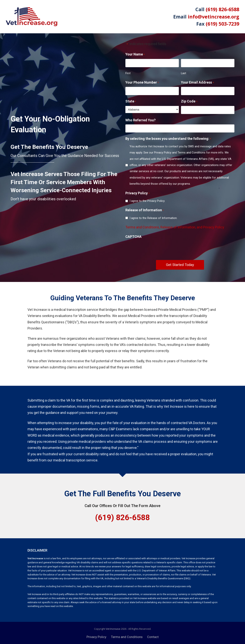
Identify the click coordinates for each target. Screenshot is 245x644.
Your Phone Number (142, 83)
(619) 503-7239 (222, 24)
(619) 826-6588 (222, 9)
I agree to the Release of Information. (153, 218)
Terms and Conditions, (143, 227)
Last (184, 73)
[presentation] (155, 248)
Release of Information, (179, 227)
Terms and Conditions (127, 637)
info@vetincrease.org (214, 17)
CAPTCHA (133, 237)
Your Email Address (197, 83)
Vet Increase (113, 629)
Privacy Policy (96, 637)
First (128, 73)
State (131, 102)
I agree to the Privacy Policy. (147, 201)
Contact (153, 637)
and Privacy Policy (210, 227)
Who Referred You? (140, 120)
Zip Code (189, 102)
